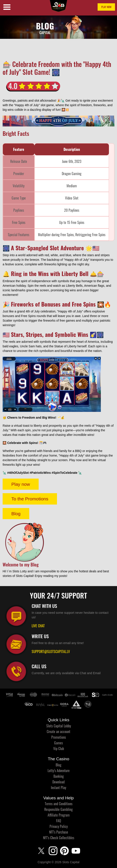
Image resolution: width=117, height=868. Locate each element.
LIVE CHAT (38, 626)
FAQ (59, 821)
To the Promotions (30, 499)
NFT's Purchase (59, 832)
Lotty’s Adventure (59, 771)
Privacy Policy (59, 826)
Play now (21, 484)
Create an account (58, 732)
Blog (16, 514)
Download (58, 782)
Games (58, 743)
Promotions (59, 737)
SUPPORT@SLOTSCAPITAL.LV (51, 651)
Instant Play (58, 788)
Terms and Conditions (59, 804)
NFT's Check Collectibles (59, 838)
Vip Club (59, 749)
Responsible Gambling (58, 809)
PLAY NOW (106, 7)
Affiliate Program (59, 815)
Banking (59, 776)
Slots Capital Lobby (59, 726)
